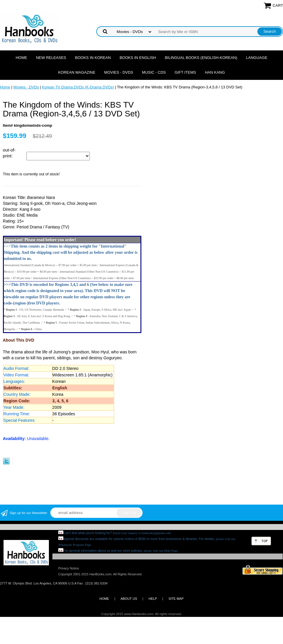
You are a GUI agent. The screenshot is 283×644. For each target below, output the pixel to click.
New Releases (51, 58)
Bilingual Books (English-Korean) (201, 58)
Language (257, 58)
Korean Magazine (77, 72)
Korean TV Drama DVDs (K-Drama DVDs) (78, 87)
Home (21, 58)
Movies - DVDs (119, 72)
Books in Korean (93, 58)
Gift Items (185, 72)
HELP (153, 599)
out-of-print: (9, 153)
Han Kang (215, 72)
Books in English (138, 58)
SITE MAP (176, 599)
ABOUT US (129, 599)
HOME (104, 599)
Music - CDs (154, 72)
